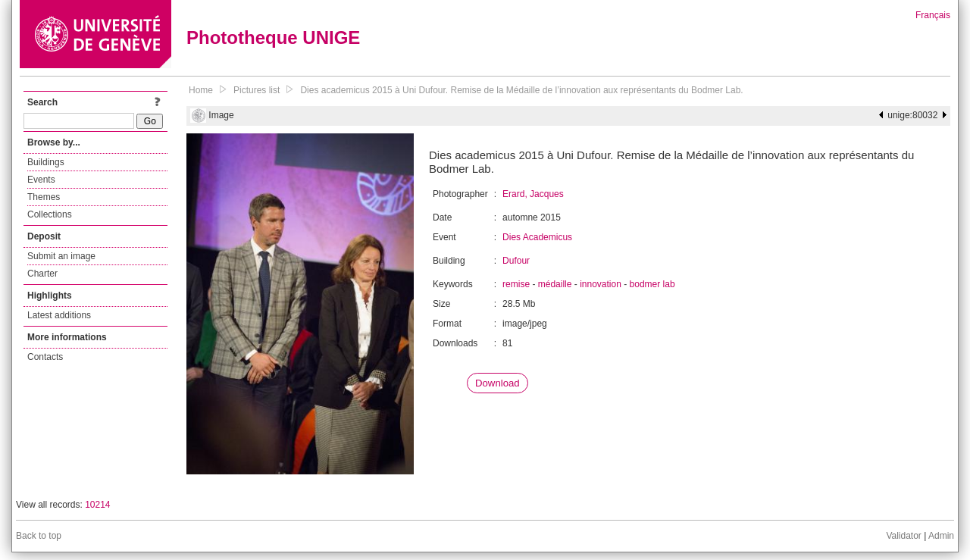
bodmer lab (652, 284)
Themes (44, 197)
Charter (42, 274)
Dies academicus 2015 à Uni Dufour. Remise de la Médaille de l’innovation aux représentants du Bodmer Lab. (521, 90)
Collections (50, 214)
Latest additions (59, 315)
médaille (555, 284)
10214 (97, 505)
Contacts (45, 357)
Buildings (46, 162)
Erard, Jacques (533, 194)
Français (933, 15)
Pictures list (257, 90)
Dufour (516, 261)
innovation (601, 284)
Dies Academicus (537, 237)
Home (201, 90)
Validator (903, 536)
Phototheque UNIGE (273, 38)
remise (516, 284)
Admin (941, 536)
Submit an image (61, 256)
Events (41, 180)
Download (498, 383)
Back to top (39, 536)
